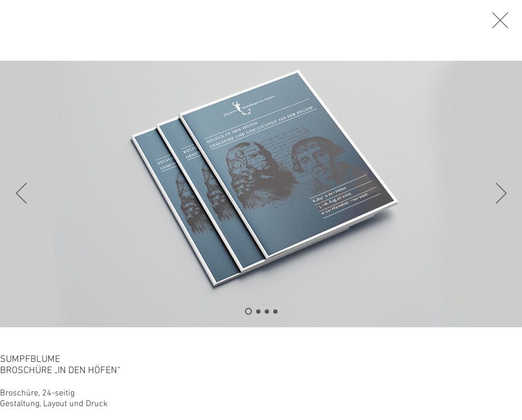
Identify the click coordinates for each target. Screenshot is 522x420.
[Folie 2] (258, 311)
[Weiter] (501, 194)
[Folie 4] (248, 312)
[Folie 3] (267, 311)
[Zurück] (21, 194)
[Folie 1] (275, 311)
